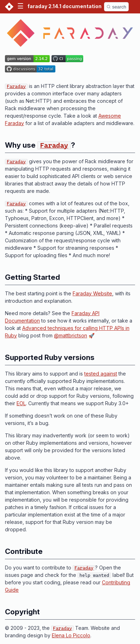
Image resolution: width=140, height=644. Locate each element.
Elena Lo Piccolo (71, 635)
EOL (21, 403)
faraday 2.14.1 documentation (65, 6)
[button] (20, 7)
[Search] (116, 7)
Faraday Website (92, 293)
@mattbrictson (71, 335)
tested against (101, 374)
